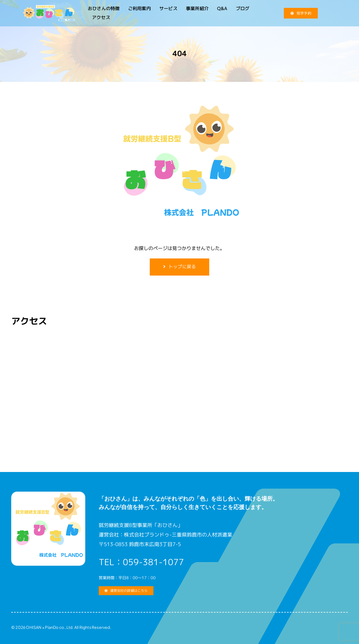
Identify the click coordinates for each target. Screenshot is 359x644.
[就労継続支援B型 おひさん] (49, 7)
